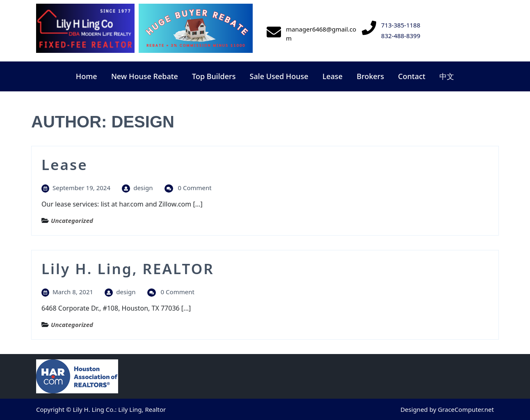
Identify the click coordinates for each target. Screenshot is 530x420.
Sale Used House (279, 76)
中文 (447, 76)
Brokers (370, 76)
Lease (332, 76)
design (143, 188)
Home (87, 76)
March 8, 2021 (73, 292)
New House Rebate (145, 76)
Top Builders (214, 76)
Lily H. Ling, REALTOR (128, 269)
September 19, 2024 (81, 188)
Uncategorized (72, 220)
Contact (412, 76)
